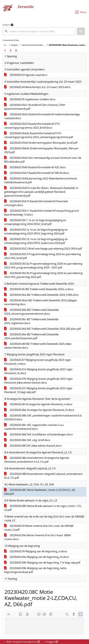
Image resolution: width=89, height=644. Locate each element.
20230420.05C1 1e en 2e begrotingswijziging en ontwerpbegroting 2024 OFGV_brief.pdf (35, 222)
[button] (81, 31)
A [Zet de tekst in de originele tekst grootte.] (5, 50)
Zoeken (6, 25)
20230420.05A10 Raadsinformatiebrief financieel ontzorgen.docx (36, 203)
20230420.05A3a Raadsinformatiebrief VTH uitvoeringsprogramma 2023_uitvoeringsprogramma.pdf (39, 135)
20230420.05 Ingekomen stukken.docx (30, 99)
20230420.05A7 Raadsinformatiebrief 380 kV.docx (37, 173)
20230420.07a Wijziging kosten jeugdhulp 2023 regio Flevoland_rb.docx (38, 371)
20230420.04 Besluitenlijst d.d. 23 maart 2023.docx (37, 87)
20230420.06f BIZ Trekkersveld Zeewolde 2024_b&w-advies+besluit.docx (38, 346)
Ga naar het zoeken (0, 2)
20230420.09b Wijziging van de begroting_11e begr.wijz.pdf (42, 563)
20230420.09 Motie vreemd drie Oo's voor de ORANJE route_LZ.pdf (39, 528)
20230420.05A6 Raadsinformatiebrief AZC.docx (35, 167)
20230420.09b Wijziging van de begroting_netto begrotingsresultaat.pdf (35, 570)
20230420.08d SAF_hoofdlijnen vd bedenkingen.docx (38, 434)
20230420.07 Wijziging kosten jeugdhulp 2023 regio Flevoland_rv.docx (38, 362)
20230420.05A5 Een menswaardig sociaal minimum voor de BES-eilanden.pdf (43, 160)
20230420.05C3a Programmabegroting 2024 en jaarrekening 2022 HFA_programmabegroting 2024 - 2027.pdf (43, 266)
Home (7, 45)
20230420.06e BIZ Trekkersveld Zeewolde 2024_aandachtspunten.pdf (31, 336)
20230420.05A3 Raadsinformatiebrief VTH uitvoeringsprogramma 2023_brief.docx (32, 126)
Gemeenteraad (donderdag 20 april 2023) (41, 45)
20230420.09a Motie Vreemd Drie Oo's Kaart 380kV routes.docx (38, 537)
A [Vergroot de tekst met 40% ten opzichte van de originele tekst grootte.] (16, 50)
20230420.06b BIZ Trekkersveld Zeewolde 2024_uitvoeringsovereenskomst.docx (31, 312)
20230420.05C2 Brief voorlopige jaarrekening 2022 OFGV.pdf (43, 249)
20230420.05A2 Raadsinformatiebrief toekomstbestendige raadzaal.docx (42, 116)
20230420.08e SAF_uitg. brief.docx (27, 440)
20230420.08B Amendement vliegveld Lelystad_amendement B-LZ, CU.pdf (43, 476)
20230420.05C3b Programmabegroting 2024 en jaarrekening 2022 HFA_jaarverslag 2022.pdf (43, 275)
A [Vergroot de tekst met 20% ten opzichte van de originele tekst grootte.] (11, 50)
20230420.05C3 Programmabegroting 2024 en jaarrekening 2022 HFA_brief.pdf (43, 256)
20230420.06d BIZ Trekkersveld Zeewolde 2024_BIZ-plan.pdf (42, 329)
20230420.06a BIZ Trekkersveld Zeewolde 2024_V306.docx (41, 295)
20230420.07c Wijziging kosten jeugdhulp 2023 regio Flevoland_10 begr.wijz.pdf (38, 390)
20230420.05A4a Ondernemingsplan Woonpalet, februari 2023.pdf (41, 150)
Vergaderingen (17, 45)
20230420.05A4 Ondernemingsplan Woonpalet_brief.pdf (41, 143)
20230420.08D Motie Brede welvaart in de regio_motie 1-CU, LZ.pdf (43, 508)
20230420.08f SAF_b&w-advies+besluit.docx (33, 446)
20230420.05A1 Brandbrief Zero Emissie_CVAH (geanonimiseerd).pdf (35, 107)
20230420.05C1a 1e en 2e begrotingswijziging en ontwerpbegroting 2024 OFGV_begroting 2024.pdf (36, 232)
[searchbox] (39, 31)
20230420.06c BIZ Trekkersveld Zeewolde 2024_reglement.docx (31, 321)
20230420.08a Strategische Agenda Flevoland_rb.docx (39, 410)
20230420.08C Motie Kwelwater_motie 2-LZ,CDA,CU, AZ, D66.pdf (40, 492)
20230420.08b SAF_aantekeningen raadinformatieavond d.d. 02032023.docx (43, 417)
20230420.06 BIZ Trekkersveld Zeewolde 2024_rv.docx (39, 289)
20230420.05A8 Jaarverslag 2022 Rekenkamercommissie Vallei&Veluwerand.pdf (41, 180)
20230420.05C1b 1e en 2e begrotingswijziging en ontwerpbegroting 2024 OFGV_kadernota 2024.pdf (36, 241)
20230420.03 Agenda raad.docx (26, 75)
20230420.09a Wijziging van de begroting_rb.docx (37, 557)
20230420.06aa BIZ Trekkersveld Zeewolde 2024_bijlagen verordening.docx (41, 302)
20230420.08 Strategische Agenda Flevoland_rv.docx (38, 404)
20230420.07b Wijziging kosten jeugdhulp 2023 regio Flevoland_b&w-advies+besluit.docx (38, 381)
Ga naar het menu (1, 2)
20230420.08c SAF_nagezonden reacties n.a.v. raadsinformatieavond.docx (34, 427)
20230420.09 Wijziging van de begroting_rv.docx (36, 551)
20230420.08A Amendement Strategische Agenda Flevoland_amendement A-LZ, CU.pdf (37, 460)
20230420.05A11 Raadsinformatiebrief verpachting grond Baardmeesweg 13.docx (41, 213)
